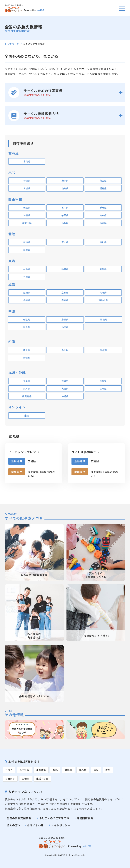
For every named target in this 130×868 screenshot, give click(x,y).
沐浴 (96, 770)
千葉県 (65, 215)
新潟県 (27, 242)
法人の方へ (14, 825)
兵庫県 (27, 300)
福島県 (103, 188)
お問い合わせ (35, 825)
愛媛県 (104, 350)
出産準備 (41, 770)
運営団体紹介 (85, 818)
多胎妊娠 (24, 770)
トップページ (12, 44)
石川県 (103, 242)
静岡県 (65, 269)
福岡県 (27, 381)
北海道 (27, 161)
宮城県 (27, 188)
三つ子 (9, 770)
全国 (27, 415)
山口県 (65, 327)
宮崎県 (103, 388)
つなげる (40, 10)
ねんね (83, 770)
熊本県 (27, 388)
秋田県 (103, 181)
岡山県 (104, 319)
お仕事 (26, 779)
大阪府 (103, 292)
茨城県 (27, 207)
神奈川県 (27, 223)
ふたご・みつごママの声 (54, 818)
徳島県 (26, 350)
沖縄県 (65, 396)
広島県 (26, 327)
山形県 (65, 188)
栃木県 (65, 207)
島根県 (65, 319)
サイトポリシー (61, 825)
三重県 (27, 277)
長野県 (103, 223)
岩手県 (65, 181)
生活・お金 (42, 779)
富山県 (65, 242)
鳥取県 (26, 319)
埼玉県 (27, 215)
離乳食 (68, 770)
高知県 (26, 358)
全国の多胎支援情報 (19, 818)
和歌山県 (103, 300)
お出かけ (10, 779)
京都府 (65, 292)
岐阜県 (27, 269)
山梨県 (65, 223)
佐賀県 (65, 381)
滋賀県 (27, 292)
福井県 (27, 250)
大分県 (65, 388)
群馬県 (103, 207)
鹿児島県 (27, 396)
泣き (108, 770)
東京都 (103, 215)
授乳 (55, 770)
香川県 (65, 350)
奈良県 (65, 300)
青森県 (27, 181)
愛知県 (103, 269)
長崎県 (103, 381)
